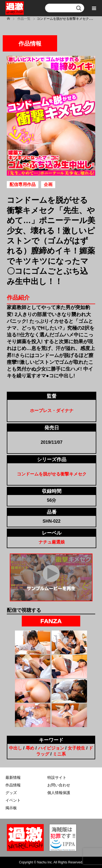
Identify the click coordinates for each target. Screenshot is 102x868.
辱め (30, 748)
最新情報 (13, 777)
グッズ (11, 793)
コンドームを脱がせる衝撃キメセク (52, 474)
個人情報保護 (59, 793)
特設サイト (57, 777)
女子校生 (76, 748)
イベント (13, 800)
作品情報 (13, 785)
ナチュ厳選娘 (52, 542)
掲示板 (11, 808)
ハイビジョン (51, 748)
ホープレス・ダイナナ (52, 411)
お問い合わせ (59, 785)
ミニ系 (59, 754)
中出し (16, 748)
